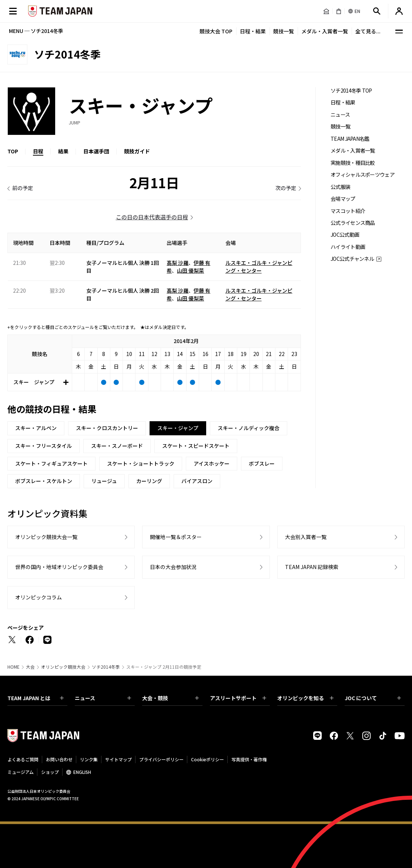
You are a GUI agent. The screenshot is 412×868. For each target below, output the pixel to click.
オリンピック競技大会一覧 (46, 537)
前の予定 (23, 188)
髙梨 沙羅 (177, 263)
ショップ (50, 772)
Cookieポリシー (207, 759)
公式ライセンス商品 (353, 223)
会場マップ (343, 199)
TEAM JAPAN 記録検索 (312, 567)
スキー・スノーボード (117, 446)
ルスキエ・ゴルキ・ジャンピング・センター (259, 267)
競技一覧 (284, 31)
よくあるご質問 (23, 759)
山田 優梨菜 (190, 270)
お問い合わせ (59, 759)
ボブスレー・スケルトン (44, 481)
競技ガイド (137, 151)
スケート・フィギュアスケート (51, 463)
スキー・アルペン (36, 428)
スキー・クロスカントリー (107, 428)
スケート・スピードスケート (196, 446)
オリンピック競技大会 (63, 667)
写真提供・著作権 (249, 759)
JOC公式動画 (345, 235)
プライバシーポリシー (161, 759)
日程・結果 (253, 31)
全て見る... (368, 31)
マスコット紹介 (348, 211)
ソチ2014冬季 (106, 667)
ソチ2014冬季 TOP (351, 91)
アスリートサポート (238, 698)
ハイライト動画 (348, 247)
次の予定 (286, 188)
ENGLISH (82, 772)
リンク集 (89, 759)
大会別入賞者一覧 (306, 537)
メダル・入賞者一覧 (325, 31)
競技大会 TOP (216, 31)
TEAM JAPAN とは (36, 698)
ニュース (340, 115)
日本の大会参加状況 (173, 567)
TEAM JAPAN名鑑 (350, 139)
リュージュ (104, 481)
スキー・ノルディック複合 (249, 428)
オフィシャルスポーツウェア (363, 175)
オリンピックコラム (38, 597)
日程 (38, 151)
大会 (30, 667)
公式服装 (340, 187)
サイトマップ (118, 759)
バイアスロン (197, 481)
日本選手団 (96, 151)
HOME (14, 667)
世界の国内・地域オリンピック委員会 (59, 567)
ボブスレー (262, 463)
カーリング (149, 481)
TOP (13, 151)
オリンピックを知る (305, 698)
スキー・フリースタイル (43, 446)
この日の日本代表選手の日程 (152, 217)
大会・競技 (170, 698)
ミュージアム (21, 772)
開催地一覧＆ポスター (176, 537)
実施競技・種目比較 (353, 163)
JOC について (373, 698)
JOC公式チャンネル (352, 259)
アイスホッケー (212, 463)
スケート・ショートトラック (141, 463)
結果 (63, 151)
